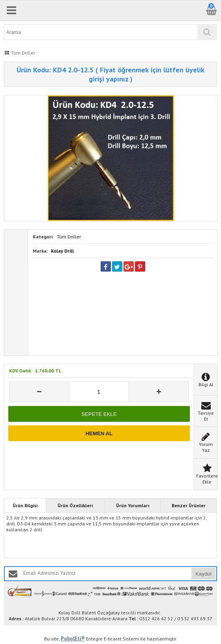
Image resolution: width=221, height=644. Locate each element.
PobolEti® (73, 639)
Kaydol (203, 574)
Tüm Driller (69, 237)
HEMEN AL (99, 433)
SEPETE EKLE (99, 414)
